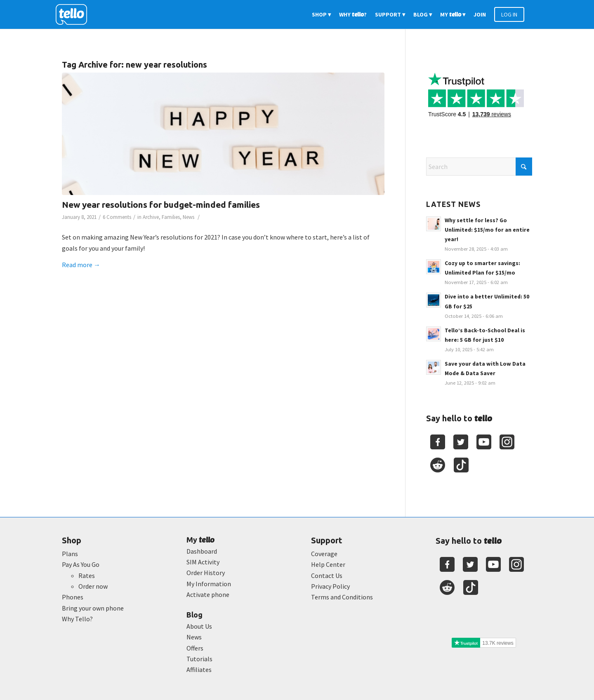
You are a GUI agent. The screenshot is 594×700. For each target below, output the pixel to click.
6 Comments (117, 217)
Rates (87, 576)
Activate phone (208, 594)
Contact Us (327, 576)
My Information (209, 584)
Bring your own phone (93, 608)
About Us (199, 626)
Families (171, 217)
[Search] (479, 167)
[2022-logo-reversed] (74, 14)
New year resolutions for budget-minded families (161, 204)
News (189, 217)
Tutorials (199, 659)
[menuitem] (321, 14)
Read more (81, 265)
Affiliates (199, 669)
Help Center (328, 564)
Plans (70, 554)
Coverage (324, 554)
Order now (93, 586)
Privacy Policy (330, 586)
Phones (73, 597)
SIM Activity (203, 562)
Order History (206, 573)
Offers (195, 648)
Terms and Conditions (342, 597)
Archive (151, 217)
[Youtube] (484, 442)
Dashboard (202, 551)
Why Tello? (77, 619)
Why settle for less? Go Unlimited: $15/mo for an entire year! (487, 230)
